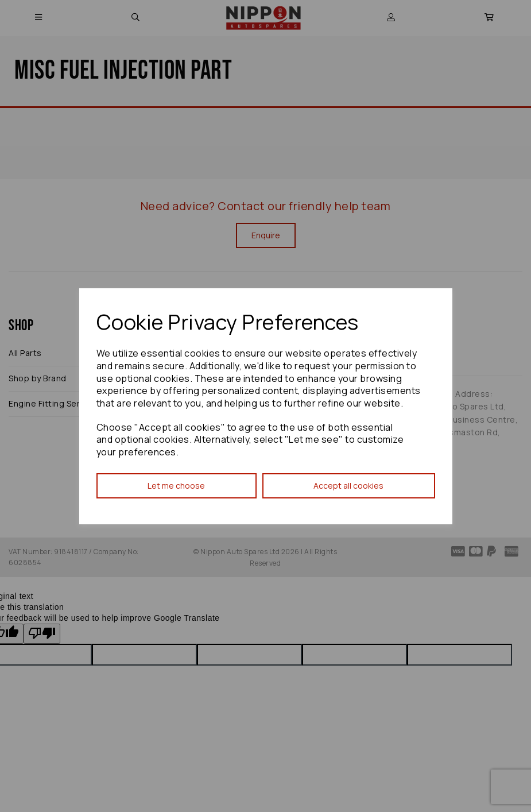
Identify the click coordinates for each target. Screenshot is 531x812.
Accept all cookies (348, 486)
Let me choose (176, 486)
